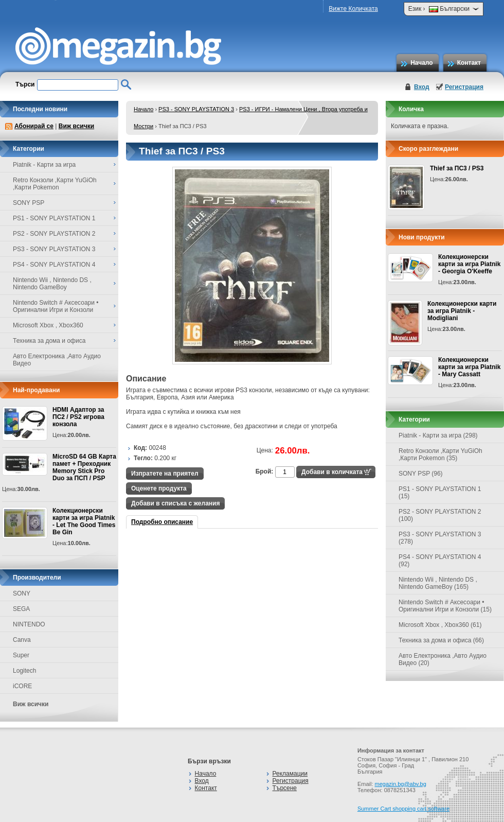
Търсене (285, 788)
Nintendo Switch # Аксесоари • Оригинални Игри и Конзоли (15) (445, 606)
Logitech (24, 671)
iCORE (22, 686)
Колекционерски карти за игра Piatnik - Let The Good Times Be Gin (84, 521)
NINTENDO (29, 624)
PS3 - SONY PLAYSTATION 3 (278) (440, 538)
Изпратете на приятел (165, 474)
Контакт (469, 63)
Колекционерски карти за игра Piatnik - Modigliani (462, 311)
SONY (22, 593)
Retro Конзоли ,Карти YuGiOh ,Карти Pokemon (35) (440, 454)
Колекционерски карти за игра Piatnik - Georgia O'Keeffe (469, 264)
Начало (421, 63)
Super (21, 655)
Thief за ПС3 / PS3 (457, 168)
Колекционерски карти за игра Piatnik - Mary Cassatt (469, 367)
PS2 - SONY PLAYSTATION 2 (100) (440, 515)
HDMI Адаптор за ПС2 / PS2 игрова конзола (78, 417)
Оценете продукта (159, 488)
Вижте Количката (353, 9)
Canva (22, 640)
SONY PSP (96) (421, 474)
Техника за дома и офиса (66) (441, 640)
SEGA (21, 609)
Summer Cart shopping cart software (403, 809)
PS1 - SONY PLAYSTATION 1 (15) (440, 493)
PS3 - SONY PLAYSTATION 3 (196, 109)
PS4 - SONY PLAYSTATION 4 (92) (440, 561)
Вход (422, 87)
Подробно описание (162, 522)
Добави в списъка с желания (175, 503)
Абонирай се (34, 126)
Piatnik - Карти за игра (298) (438, 435)
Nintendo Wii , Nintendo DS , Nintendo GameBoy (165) (438, 583)
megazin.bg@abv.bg (401, 784)
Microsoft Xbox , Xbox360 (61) (440, 625)
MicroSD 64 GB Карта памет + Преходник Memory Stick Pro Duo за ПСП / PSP (84, 467)
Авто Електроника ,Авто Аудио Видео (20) (443, 659)
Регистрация (464, 87)
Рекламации (290, 774)
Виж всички (76, 126)
